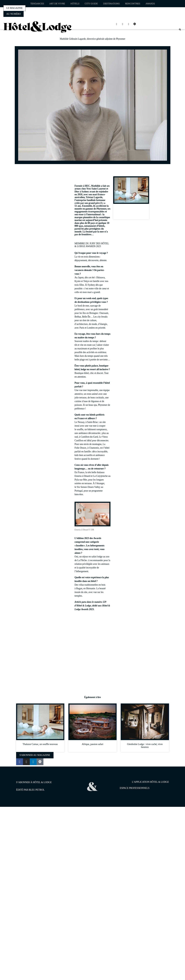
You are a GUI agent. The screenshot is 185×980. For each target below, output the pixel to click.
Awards (150, 4)
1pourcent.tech (34, 821)
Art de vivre (57, 4)
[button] (180, 30)
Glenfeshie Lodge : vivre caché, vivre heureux (145, 746)
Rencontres (133, 4)
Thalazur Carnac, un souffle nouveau (131, 213)
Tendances (37, 4)
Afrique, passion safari (92, 744)
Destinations (111, 4)
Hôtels (75, 4)
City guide (91, 4)
